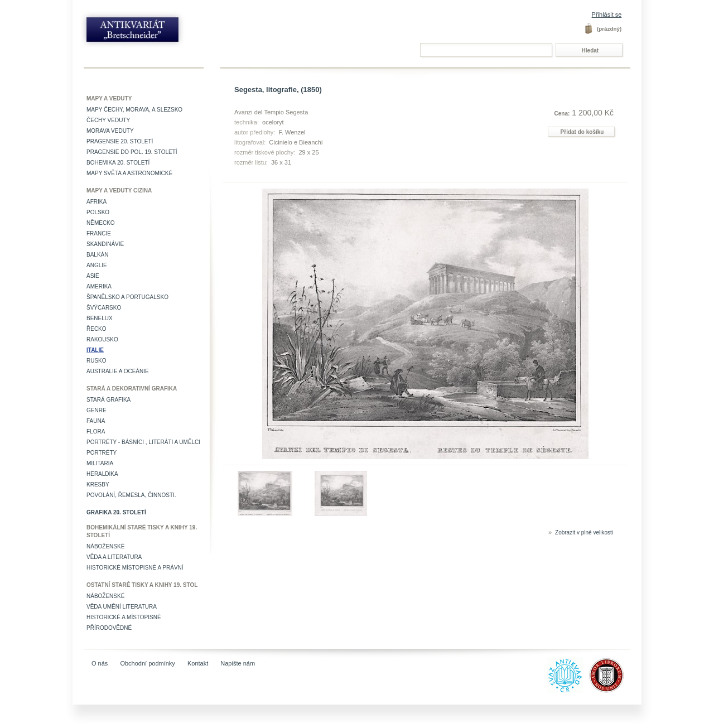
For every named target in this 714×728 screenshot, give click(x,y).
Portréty (102, 453)
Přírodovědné (109, 628)
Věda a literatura (114, 557)
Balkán (97, 255)
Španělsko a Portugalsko (127, 297)
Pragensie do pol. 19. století (132, 152)
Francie (99, 233)
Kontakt (198, 663)
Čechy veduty (108, 120)
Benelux (100, 318)
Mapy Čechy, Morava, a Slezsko (134, 110)
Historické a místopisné (124, 617)
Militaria (100, 463)
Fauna (96, 421)
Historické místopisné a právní (135, 568)
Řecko (97, 329)
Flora (96, 432)
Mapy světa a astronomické (129, 173)
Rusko (97, 361)
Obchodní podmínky (147, 663)
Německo (101, 223)
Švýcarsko (104, 308)
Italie (95, 350)
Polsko (98, 212)
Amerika (99, 286)
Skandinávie (105, 244)
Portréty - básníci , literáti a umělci (143, 442)
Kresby (98, 484)
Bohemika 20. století (118, 163)
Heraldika (102, 474)
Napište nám (238, 663)
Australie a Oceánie (118, 371)
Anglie (97, 265)
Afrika (97, 202)
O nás (100, 663)
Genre (97, 410)
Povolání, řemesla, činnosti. (131, 495)
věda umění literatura (122, 607)
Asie (93, 276)
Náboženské (105, 546)
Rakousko (102, 339)
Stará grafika (108, 400)
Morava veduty (110, 131)
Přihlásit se (607, 15)
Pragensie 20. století (120, 141)
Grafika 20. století (116, 512)
